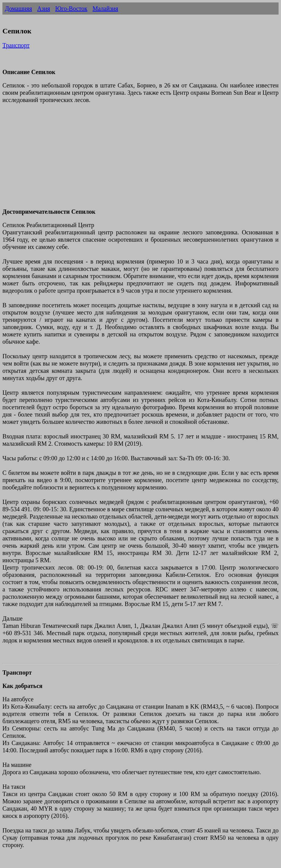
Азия (43, 9)
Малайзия (105, 9)
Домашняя (18, 9)
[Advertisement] (140, 159)
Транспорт (16, 45)
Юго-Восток (71, 9)
